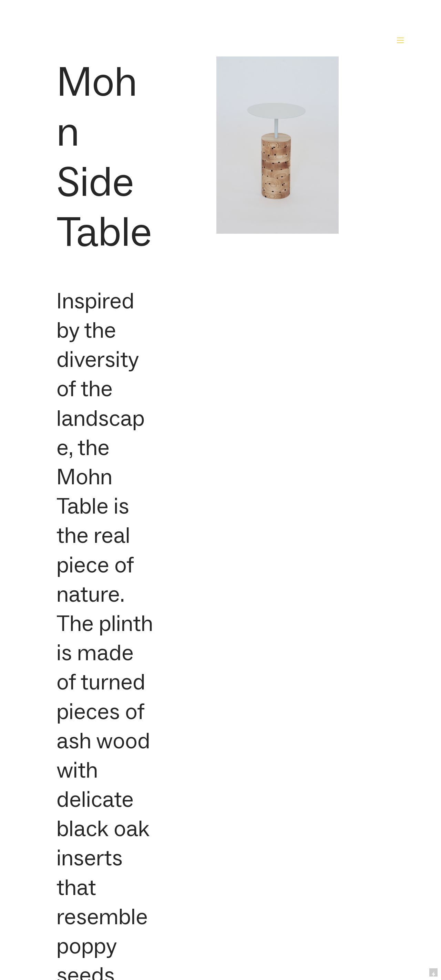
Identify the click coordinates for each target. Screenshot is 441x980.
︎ (400, 40)
